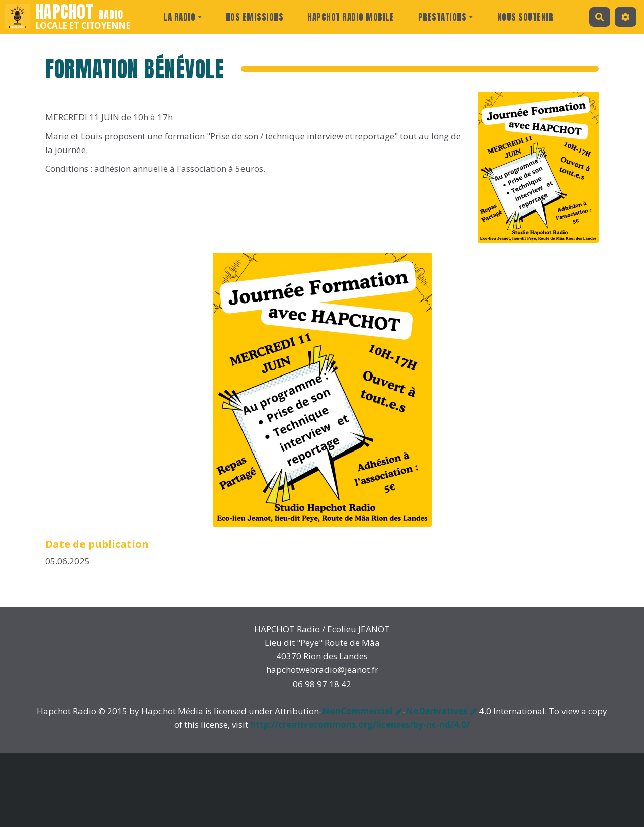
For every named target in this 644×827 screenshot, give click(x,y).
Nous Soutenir (526, 17)
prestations (446, 17)
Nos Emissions (255, 17)
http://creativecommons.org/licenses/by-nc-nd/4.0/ (360, 725)
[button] (626, 17)
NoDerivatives (436, 711)
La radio (182, 17)
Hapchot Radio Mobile (351, 17)
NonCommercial (357, 711)
